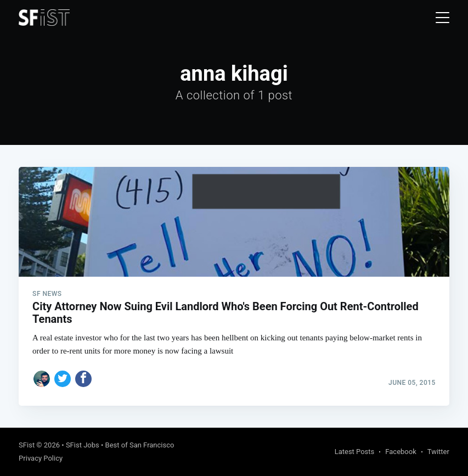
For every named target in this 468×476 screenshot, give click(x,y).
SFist (27, 445)
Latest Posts (355, 452)
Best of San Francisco (140, 445)
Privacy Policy (41, 458)
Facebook (401, 452)
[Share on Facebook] (83, 379)
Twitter (438, 452)
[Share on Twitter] (63, 379)
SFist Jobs (83, 445)
